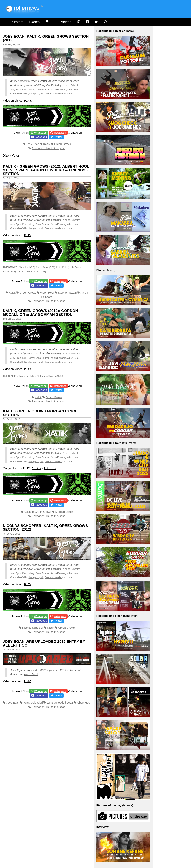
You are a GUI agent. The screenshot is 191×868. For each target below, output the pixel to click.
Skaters (18, 22)
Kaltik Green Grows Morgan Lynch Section (40, 413)
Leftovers (50, 468)
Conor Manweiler (53, 94)
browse (128, 805)
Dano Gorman (42, 90)
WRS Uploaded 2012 (53, 670)
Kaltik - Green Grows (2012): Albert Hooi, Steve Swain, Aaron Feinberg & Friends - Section (46, 170)
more (130, 31)
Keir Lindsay (28, 90)
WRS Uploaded (33, 703)
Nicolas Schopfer (71, 85)
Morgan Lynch (37, 94)
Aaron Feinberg (58, 90)
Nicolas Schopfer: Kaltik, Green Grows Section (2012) (45, 528)
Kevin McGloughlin (38, 85)
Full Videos (63, 22)
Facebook (41, 137)
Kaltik (14, 81)
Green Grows (38, 81)
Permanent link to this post (48, 148)
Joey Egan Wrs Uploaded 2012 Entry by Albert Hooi (44, 643)
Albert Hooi (73, 90)
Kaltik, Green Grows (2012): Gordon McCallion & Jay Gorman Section (40, 313)
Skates (34, 22)
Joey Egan (16, 90)
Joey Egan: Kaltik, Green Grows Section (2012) (46, 38)
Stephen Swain (67, 293)
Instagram (60, 133)
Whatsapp (40, 133)
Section (36, 468)
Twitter (58, 137)
